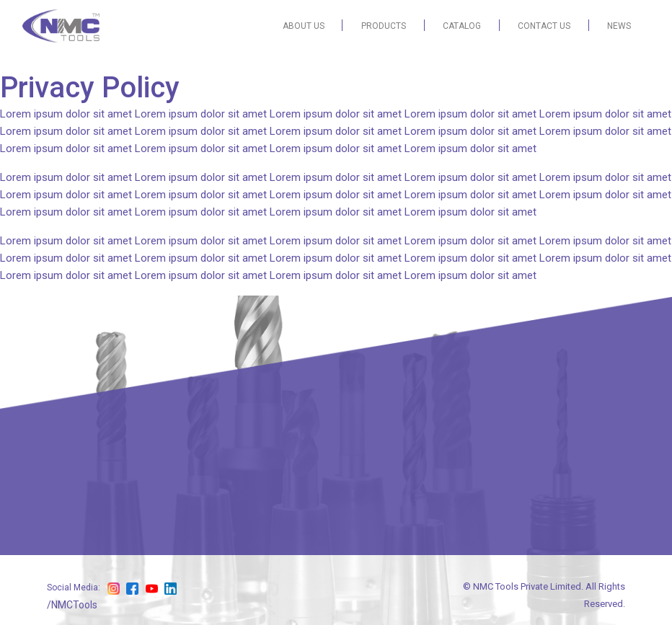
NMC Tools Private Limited (527, 586)
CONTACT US (544, 26)
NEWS (619, 26)
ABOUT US (304, 26)
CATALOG (462, 26)
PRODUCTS (384, 26)
